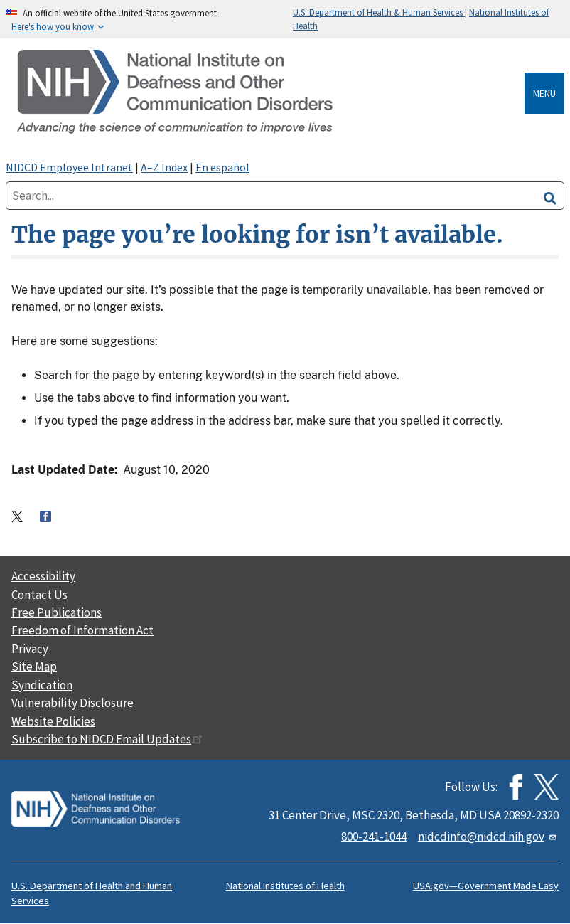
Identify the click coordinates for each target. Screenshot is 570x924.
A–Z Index (164, 167)
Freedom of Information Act (82, 630)
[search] (550, 196)
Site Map (34, 667)
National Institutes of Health (285, 886)
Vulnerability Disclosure (72, 703)
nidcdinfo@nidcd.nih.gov (488, 837)
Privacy (30, 649)
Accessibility (43, 576)
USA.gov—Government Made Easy (486, 886)
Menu (544, 93)
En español (222, 167)
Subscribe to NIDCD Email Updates (107, 739)
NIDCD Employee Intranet (69, 167)
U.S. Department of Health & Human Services (379, 12)
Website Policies (53, 721)
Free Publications (57, 612)
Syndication (42, 685)
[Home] (268, 93)
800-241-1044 (374, 837)
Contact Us (39, 595)
